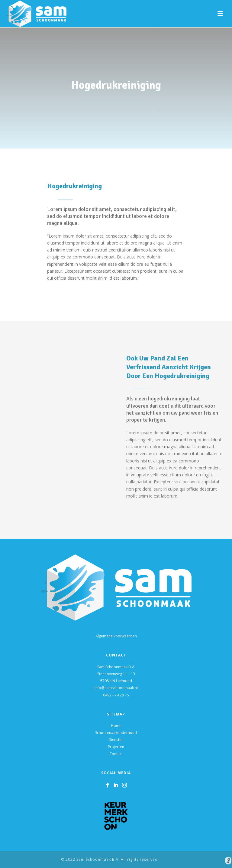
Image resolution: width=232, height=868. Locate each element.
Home (116, 726)
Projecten (116, 747)
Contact (116, 754)
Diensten (116, 740)
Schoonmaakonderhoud (116, 733)
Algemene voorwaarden (116, 636)
